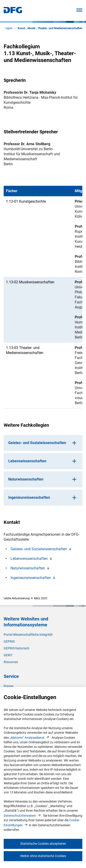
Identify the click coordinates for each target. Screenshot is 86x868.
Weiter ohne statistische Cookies (43, 856)
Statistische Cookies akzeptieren (43, 844)
